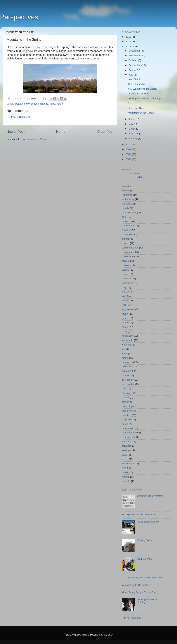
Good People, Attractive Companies (143, 577)
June (132, 119)
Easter (125, 292)
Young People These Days (136, 585)
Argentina (127, 195)
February (134, 134)
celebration (128, 226)
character (127, 234)
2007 (129, 159)
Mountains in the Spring (141, 113)
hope (52, 104)
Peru (124, 389)
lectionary (127, 345)
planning (126, 393)
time (124, 468)
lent (124, 349)
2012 (129, 42)
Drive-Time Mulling (138, 94)
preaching (127, 406)
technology (128, 464)
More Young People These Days (139, 592)
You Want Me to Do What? (143, 89)
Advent (126, 190)
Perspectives (19, 17)
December (135, 51)
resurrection (128, 437)
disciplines (127, 283)
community (128, 252)
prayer (125, 402)
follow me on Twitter (136, 175)
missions (127, 371)
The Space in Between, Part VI (139, 515)
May (131, 124)
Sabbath (126, 441)
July (131, 75)
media (125, 358)
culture (125, 270)
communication (130, 248)
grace (125, 318)
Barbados (127, 204)
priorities (126, 415)
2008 (129, 154)
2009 (129, 149)
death (125, 274)
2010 (129, 145)
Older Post (105, 132)
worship (126, 481)
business (127, 221)
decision (126, 279)
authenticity (128, 199)
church (125, 243)
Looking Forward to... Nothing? (145, 98)
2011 (129, 46)
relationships (129, 433)
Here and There (137, 108)
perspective (128, 384)
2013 (129, 37)
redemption (128, 428)
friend (125, 314)
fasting (125, 300)
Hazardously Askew (148, 522)
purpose (126, 420)
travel (125, 472)
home (125, 327)
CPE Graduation (137, 84)
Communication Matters (150, 496)
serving (126, 450)
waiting (126, 477)
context (126, 265)
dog (124, 287)
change (44, 104)
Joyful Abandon (132, 618)
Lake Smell (134, 79)
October (133, 60)
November (135, 55)
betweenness (31, 104)
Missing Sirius (144, 540)
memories (127, 362)
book (124, 217)
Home (61, 132)
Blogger (108, 635)
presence (127, 411)
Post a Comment (21, 117)
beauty (19, 104)
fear (124, 305)
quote (125, 424)
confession (128, 256)
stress (125, 459)
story (124, 455)
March (132, 129)
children (126, 239)
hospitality (127, 336)
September (135, 65)
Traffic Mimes (144, 559)
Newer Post (15, 132)
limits (125, 353)
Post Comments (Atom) (35, 139)
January (133, 138)
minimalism (128, 367)
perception (127, 380)
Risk (130, 103)
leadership (127, 340)
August (133, 70)
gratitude (127, 323)
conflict (126, 261)
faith (124, 296)
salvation (127, 446)
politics (125, 397)
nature (60, 104)
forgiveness (128, 309)
